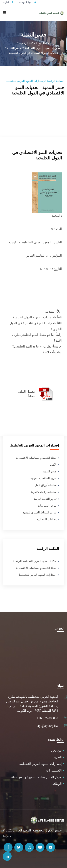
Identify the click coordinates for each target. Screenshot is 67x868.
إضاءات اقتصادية (47, 519)
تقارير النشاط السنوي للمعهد (40, 512)
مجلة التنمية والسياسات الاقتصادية (36, 458)
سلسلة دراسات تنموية (44, 492)
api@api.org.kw (48, 726)
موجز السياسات (47, 506)
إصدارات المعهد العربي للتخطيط (38, 575)
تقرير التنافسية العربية (43, 478)
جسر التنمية (49, 471)
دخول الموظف (26, 2)
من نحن (56, 750)
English (6, 2)
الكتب (53, 465)
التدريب (57, 757)
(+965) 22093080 (47, 718)
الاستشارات (54, 770)
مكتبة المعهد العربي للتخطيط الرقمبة (35, 561)
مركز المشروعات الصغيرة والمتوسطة (37, 777)
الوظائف (56, 784)
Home (47, 43)
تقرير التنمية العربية (45, 499)
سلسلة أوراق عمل (46, 485)
